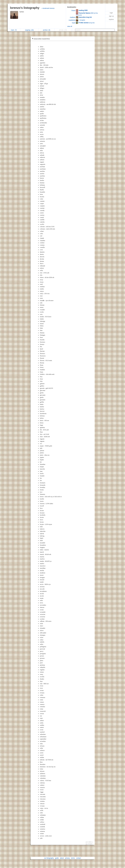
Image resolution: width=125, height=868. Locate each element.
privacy (67, 858)
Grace (73, 11)
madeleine (72, 20)
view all (70, 26)
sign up (111, 16)
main (14, 30)
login (111, 13)
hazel (74, 23)
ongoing (29, 30)
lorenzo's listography (25, 8)
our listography (49, 858)
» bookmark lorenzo (48, 8)
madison (73, 17)
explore (111, 19)
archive (47, 30)
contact (79, 858)
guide (57, 858)
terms (73, 858)
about (62, 858)
